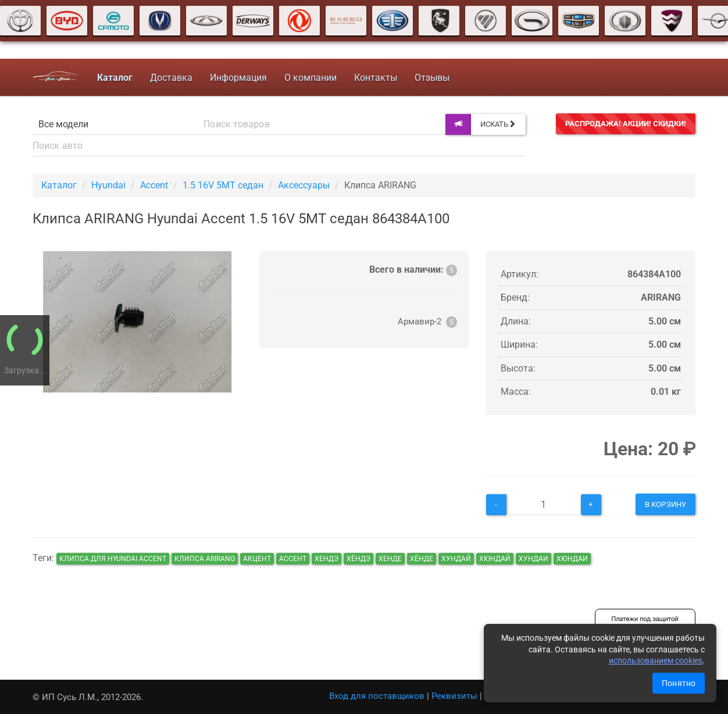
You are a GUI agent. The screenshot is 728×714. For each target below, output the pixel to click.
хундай (456, 559)
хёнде (422, 559)
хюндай (495, 559)
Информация (238, 78)
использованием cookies (656, 661)
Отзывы (432, 78)
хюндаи (572, 559)
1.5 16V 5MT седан (223, 185)
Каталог (59, 185)
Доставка (171, 78)
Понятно (679, 683)
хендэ (326, 559)
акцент (257, 559)
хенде (390, 559)
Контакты (376, 78)
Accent (154, 185)
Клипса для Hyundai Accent (113, 559)
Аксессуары (304, 185)
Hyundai (108, 185)
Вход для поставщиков (377, 696)
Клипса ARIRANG (205, 559)
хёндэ (358, 559)
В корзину (665, 504)
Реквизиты (454, 696)
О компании (311, 78)
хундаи (533, 559)
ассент (293, 559)
